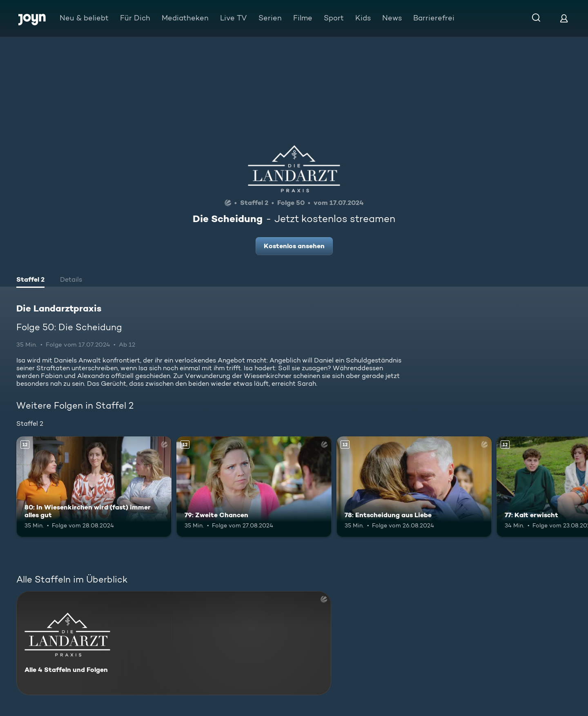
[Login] (564, 18)
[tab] (30, 280)
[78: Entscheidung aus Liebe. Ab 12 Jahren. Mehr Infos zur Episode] (414, 487)
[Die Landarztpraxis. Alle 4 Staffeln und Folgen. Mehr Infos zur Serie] (174, 643)
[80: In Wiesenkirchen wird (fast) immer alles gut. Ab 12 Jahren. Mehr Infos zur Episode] (94, 487)
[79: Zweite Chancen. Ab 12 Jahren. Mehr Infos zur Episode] (254, 487)
